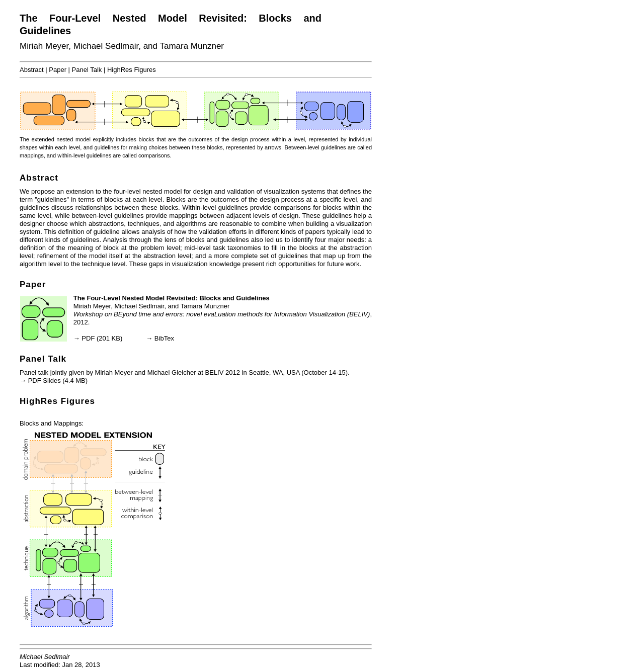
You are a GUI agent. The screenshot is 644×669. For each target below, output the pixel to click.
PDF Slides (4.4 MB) (58, 381)
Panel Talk (87, 70)
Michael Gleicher (172, 372)
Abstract (32, 70)
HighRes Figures (132, 70)
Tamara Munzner (192, 46)
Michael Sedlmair (106, 46)
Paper (58, 70)
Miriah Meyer (44, 46)
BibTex (164, 338)
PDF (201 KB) (102, 338)
